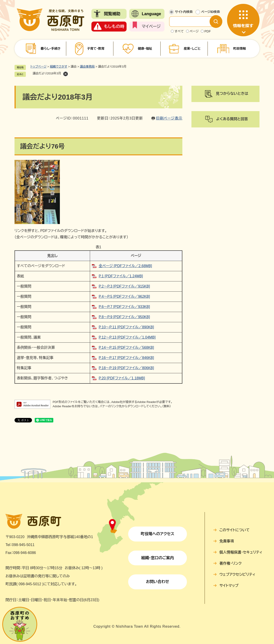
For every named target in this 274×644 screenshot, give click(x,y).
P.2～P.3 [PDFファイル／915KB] (124, 286)
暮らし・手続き (51, 49)
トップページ (38, 67)
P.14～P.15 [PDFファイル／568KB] (126, 348)
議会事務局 (87, 67)
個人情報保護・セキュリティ (241, 552)
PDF (208, 31)
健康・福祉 (145, 49)
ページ (194, 31)
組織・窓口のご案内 (157, 558)
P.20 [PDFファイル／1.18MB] (122, 378)
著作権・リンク (230, 563)
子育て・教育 (96, 49)
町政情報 (240, 49)
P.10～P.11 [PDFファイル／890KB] (126, 327)
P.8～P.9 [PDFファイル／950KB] (124, 317)
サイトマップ (229, 586)
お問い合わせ (158, 582)
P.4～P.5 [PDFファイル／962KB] (124, 296)
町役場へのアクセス (157, 534)
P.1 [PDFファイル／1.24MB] (121, 276)
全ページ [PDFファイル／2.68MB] (125, 266)
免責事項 (227, 541)
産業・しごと (192, 49)
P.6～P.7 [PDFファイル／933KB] (124, 307)
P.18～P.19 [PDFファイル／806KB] (126, 368)
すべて (179, 31)
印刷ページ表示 (169, 118)
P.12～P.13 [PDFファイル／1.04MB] (127, 337)
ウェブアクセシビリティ (237, 574)
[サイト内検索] (193, 22)
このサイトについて (234, 530)
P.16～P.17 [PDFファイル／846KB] (126, 358)
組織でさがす (59, 67)
